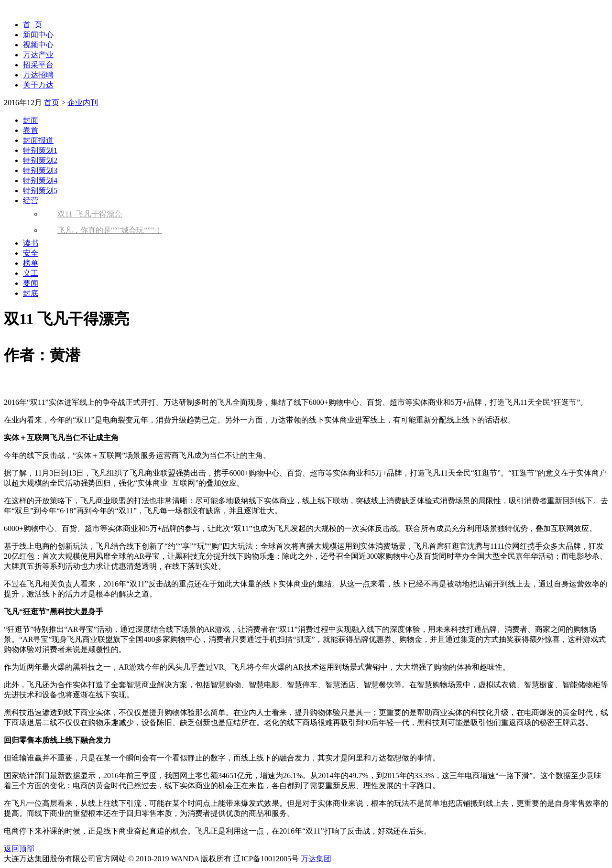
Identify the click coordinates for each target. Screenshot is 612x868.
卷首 (31, 130)
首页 (52, 103)
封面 (31, 120)
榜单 (31, 263)
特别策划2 (40, 160)
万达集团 (316, 859)
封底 (31, 293)
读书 (31, 243)
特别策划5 (40, 190)
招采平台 (38, 65)
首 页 (33, 25)
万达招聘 (38, 75)
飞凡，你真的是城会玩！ (110, 230)
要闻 (31, 283)
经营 (31, 201)
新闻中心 (38, 35)
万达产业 (38, 55)
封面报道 (38, 140)
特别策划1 (40, 150)
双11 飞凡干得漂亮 (90, 214)
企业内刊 (83, 103)
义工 (31, 273)
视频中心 (38, 45)
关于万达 (38, 85)
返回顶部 (19, 849)
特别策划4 (40, 180)
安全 (31, 253)
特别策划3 (40, 170)
